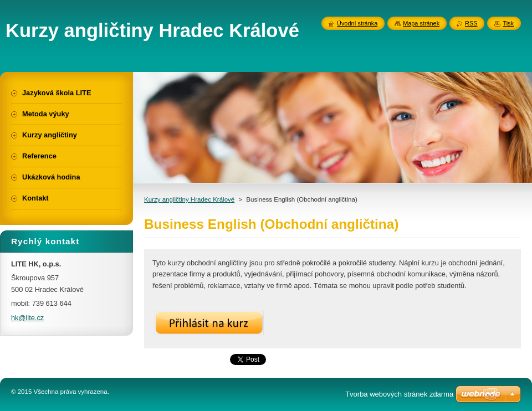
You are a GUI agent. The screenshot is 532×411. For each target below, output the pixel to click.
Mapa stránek (421, 23)
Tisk (508, 23)
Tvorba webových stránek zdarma (399, 394)
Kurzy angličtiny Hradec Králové (189, 199)
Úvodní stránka (357, 23)
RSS (471, 23)
